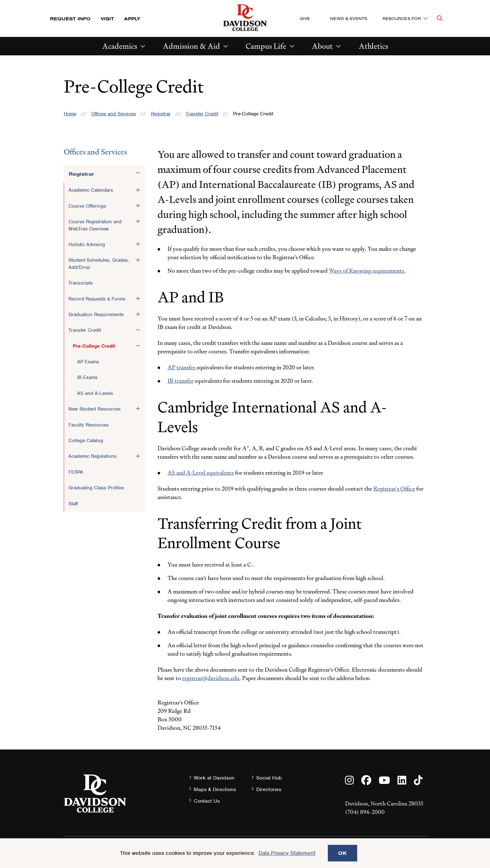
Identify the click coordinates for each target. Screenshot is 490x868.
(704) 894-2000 (365, 812)
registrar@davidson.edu (211, 678)
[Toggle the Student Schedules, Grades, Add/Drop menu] (138, 260)
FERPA (76, 472)
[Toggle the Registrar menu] (138, 173)
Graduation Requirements (96, 315)
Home (70, 114)
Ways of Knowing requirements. (367, 271)
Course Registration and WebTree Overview (95, 225)
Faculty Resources (89, 425)
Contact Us (207, 801)
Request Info (70, 19)
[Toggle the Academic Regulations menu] (138, 456)
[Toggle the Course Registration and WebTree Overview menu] (138, 221)
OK (342, 853)
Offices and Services (114, 114)
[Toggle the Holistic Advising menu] (138, 244)
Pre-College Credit (94, 346)
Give (305, 18)
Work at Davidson (214, 778)
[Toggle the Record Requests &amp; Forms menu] (138, 299)
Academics (120, 46)
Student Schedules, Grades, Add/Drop (99, 264)
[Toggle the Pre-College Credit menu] (138, 346)
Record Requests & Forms (97, 299)
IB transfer (180, 381)
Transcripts (81, 283)
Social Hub (269, 778)
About (322, 46)
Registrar (161, 114)
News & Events (349, 18)
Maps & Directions (215, 789)
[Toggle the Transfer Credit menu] (138, 330)
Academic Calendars (91, 190)
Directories (269, 789)
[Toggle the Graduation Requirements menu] (138, 314)
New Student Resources (95, 409)
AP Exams (88, 362)
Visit (107, 19)
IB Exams (87, 377)
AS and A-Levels (95, 393)
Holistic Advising (87, 245)
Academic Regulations (92, 456)
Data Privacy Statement (287, 853)
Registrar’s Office (394, 489)
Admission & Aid (191, 46)
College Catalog (86, 441)
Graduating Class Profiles (96, 488)
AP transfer (182, 367)
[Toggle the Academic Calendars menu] (138, 190)
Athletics (373, 46)
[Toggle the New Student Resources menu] (138, 409)
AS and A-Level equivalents (201, 473)
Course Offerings (87, 206)
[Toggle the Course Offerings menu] (138, 206)
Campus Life (266, 46)
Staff (73, 504)
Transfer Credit (202, 114)
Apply (132, 19)
